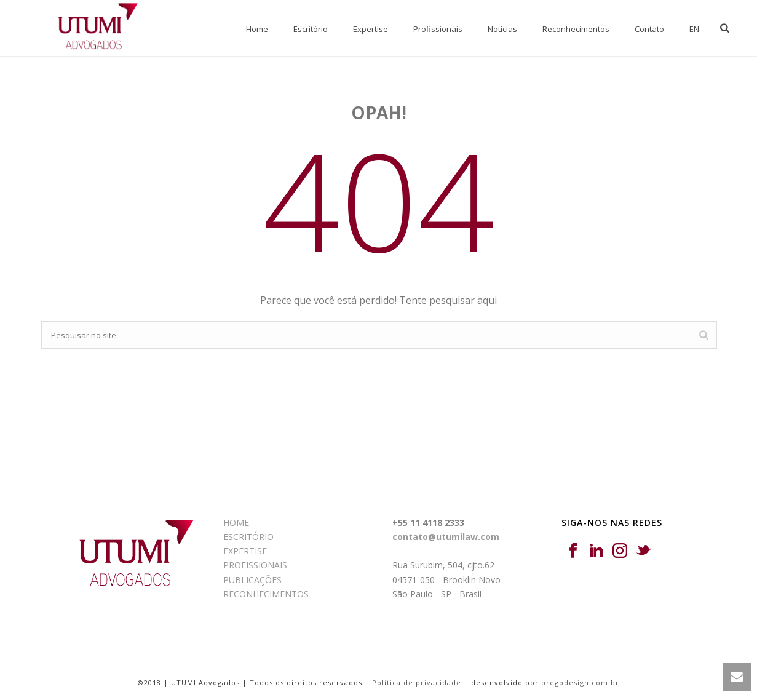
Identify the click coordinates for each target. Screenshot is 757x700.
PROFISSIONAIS (255, 565)
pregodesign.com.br (580, 682)
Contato (649, 29)
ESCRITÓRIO (248, 537)
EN (694, 29)
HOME (236, 523)
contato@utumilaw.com (446, 537)
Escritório (311, 29)
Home (257, 29)
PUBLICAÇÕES (252, 580)
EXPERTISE (245, 551)
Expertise (371, 29)
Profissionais (438, 29)
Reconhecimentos (576, 29)
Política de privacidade (417, 682)
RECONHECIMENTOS (266, 594)
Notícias (502, 29)
